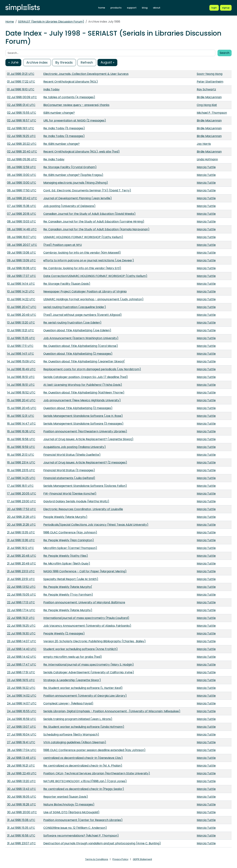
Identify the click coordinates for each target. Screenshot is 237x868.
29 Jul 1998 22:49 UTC (22, 773)
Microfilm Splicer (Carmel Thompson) (70, 548)
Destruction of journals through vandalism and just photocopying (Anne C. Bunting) (102, 843)
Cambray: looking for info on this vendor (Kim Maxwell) (82, 253)
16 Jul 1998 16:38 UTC (21, 431)
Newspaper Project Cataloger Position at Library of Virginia (85, 291)
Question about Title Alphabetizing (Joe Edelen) (77, 330)
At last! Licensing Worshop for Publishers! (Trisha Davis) (83, 385)
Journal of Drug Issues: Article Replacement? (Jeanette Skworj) (88, 439)
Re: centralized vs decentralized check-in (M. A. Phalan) (83, 766)
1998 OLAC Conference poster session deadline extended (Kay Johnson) (94, 750)
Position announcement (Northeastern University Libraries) (85, 431)
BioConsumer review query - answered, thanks (76, 105)
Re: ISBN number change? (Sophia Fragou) (73, 175)
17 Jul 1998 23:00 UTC (21, 501)
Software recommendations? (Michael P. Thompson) (81, 836)
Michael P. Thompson (212, 113)
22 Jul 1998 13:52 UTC (21, 587)
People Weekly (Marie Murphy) (65, 517)
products (116, 8)
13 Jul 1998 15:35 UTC (21, 338)
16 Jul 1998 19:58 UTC (21, 439)
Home (10, 22)
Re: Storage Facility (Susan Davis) (67, 284)
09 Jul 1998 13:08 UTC (21, 253)
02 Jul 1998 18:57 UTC (22, 120)
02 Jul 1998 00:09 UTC (22, 97)
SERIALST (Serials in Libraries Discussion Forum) (51, 22)
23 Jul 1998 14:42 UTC (22, 657)
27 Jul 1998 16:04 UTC (22, 735)
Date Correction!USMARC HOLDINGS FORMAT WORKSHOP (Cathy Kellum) (95, 276)
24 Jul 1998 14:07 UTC (22, 703)
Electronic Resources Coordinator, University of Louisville (83, 509)
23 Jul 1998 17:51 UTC (21, 672)
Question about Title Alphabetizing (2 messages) (78, 354)
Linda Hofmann (207, 159)
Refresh (87, 62)
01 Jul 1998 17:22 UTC (21, 82)
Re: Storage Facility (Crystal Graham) (70, 167)
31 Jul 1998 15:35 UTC (21, 828)
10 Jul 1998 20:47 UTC (22, 307)
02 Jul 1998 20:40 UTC (22, 152)
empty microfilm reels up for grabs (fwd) (73, 657)
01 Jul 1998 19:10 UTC (21, 89)
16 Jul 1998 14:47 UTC (21, 424)
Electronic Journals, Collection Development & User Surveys (86, 74)
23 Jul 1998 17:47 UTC (22, 665)
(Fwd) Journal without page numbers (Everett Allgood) (82, 315)
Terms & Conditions (97, 859)
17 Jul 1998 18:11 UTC (20, 486)
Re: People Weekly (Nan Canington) (69, 540)
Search (225, 53)
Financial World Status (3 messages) (69, 470)
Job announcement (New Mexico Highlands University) (82, 400)
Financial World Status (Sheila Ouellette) (72, 455)
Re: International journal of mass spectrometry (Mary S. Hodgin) (89, 665)
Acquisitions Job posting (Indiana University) (75, 447)
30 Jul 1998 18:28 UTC (21, 804)
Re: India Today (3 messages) (64, 136)
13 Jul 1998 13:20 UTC (21, 323)
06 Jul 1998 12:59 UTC (21, 167)
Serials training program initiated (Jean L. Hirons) (78, 719)
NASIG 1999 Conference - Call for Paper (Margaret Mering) (85, 571)
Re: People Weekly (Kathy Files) (66, 556)
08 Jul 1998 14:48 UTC (22, 229)
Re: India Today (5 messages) (64, 128)
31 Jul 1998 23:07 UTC (21, 843)
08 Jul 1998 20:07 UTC (22, 245)
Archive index (37, 62)
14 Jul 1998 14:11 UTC (20, 354)
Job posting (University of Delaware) (69, 206)
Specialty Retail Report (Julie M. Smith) (71, 579)
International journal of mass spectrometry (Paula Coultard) (86, 618)
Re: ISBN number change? (61, 144)
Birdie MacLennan (209, 97)
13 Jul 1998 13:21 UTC (20, 330)
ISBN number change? (59, 113)
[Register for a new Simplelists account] (226, 8)
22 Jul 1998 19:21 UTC (21, 618)
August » (107, 62)
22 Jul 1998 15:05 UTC (21, 595)
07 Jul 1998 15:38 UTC (22, 206)
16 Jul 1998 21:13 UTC (21, 455)
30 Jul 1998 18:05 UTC (22, 797)
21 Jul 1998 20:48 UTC (22, 556)
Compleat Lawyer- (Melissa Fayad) (68, 703)
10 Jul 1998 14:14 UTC (21, 284)
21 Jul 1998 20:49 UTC (21, 564)
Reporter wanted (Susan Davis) (66, 797)
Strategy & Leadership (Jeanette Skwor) (72, 680)
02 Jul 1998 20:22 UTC (22, 144)
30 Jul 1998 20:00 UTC (22, 812)
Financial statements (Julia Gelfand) (69, 478)
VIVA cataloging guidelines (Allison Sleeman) (75, 742)
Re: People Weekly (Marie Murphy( (68, 587)
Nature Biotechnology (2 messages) (69, 804)
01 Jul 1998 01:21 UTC (21, 74)
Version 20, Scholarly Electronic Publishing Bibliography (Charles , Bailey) (94, 641)
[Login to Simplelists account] (214, 8)
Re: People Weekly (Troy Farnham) (68, 595)
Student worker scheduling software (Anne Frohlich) (81, 649)
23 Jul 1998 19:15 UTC (21, 680)
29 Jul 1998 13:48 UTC (21, 758)
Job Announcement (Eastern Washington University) (81, 338)
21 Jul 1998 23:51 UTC (21, 579)
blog (145, 8)
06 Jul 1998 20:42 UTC (22, 198)
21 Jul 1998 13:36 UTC (21, 540)
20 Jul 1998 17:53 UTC (21, 509)
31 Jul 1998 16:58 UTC (21, 836)
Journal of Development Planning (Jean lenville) (78, 198)
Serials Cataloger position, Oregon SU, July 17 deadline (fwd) (86, 377)
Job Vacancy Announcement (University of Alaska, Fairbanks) (87, 626)
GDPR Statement (142, 859)
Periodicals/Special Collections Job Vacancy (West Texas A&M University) (96, 525)
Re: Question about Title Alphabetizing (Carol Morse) (81, 346)
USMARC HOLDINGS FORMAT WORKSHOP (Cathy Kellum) (83, 237)
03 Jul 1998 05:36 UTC (22, 159)
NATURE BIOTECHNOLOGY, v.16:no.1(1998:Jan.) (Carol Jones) (85, 781)
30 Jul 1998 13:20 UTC (21, 781)
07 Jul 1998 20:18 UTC (22, 214)
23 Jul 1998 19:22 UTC (21, 688)
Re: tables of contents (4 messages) (69, 97)
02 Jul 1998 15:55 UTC (22, 113)
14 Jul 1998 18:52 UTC (21, 393)
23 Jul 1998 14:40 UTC (22, 649)
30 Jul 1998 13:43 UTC (21, 789)
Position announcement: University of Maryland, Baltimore (84, 602)
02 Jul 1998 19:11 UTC (21, 128)
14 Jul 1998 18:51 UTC (21, 377)
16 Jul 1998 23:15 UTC (21, 470)
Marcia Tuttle (206, 167)
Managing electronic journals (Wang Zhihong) (76, 183)
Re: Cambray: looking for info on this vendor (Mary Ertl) (82, 268)
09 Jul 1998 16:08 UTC (22, 268)
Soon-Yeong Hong (210, 74)
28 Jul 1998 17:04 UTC (22, 750)
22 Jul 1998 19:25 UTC (21, 626)
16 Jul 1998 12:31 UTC (21, 416)
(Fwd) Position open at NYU (63, 245)
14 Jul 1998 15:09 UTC (21, 361)
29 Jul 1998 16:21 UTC (21, 766)
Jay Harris (204, 144)
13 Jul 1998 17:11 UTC (20, 346)
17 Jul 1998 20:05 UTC (22, 494)
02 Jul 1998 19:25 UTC (21, 136)
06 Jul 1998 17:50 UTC (22, 190)
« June (13, 62)
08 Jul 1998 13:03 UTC (21, 222)
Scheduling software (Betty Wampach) (71, 735)
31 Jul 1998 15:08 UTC (21, 820)
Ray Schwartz (206, 89)
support (132, 8)
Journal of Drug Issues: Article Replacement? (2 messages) (85, 462)
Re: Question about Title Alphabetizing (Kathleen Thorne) (84, 393)
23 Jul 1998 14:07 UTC (22, 641)
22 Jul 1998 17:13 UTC (21, 602)
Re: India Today (54, 159)
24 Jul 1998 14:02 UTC (22, 696)
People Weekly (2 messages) (64, 633)
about (157, 8)
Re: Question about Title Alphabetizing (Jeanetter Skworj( (84, 361)
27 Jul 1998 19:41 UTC (21, 742)
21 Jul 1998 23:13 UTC (21, 571)
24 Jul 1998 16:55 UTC (22, 711)
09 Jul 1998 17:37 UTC (21, 276)
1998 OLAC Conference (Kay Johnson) (70, 532)
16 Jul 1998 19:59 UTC (21, 447)
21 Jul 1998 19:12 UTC (20, 548)
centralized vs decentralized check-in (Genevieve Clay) (83, 758)
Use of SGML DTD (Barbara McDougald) (71, 812)
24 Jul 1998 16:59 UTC (22, 719)
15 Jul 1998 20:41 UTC (21, 400)
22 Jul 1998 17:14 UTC (21, 610)
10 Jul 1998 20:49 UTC (22, 315)
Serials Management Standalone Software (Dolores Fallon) (85, 486)
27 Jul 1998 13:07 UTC (21, 727)
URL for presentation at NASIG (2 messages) (75, 120)
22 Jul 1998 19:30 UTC (21, 633)
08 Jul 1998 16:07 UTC (22, 237)
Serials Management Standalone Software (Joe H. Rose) (83, 416)
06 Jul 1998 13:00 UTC (22, 175)
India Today (51, 89)
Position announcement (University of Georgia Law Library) (85, 696)
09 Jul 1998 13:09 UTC (21, 260)
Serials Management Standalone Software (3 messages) (83, 424)
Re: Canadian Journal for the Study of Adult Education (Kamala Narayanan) (96, 229)
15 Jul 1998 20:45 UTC (22, 408)
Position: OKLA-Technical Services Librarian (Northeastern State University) (97, 773)
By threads (64, 62)
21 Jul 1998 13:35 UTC (21, 532)
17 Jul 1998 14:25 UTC (21, 478)
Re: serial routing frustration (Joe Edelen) (72, 323)
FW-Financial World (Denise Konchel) (70, 494)
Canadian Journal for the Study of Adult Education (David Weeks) (89, 214)
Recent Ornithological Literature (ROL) (71, 82)
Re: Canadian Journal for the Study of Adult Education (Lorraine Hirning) (94, 222)
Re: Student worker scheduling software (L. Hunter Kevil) (83, 688)
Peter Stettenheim (210, 82)
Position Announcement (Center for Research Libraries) (83, 820)
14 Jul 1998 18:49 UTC (21, 369)
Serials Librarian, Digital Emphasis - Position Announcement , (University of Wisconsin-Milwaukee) (112, 711)
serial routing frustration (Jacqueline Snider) (75, 307)
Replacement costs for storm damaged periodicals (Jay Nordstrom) (92, 369)
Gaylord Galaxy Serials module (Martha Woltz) (76, 501)
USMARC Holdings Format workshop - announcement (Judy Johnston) (93, 299)
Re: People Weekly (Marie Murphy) (68, 610)
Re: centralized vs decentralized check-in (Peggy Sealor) (84, 789)
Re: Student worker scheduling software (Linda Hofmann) (84, 727)
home (102, 8)
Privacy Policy (120, 859)
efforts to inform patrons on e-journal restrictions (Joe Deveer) (89, 260)
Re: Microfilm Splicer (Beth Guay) (67, 564)
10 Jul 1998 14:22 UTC (21, 299)
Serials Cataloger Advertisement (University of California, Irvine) (89, 672)
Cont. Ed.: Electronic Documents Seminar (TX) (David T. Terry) (87, 190)
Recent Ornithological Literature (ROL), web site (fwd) (81, 152)
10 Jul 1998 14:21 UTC (21, 291)
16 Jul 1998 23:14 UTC (21, 462)
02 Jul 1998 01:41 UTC (21, 105)
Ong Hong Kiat (207, 105)
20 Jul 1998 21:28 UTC (21, 517)
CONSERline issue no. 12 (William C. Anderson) (75, 828)
